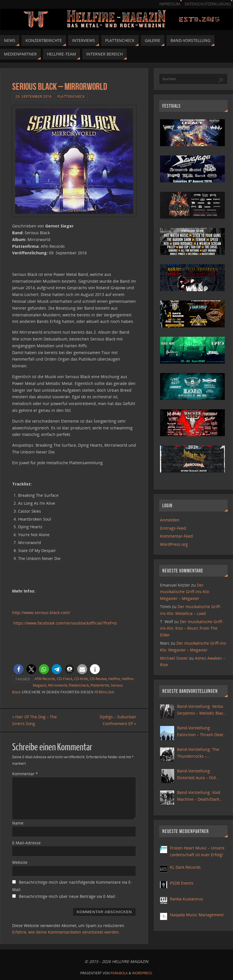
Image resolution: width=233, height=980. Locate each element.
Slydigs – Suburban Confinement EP (118, 720)
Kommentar (25, 774)
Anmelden (170, 520)
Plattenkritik (100, 685)
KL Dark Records (185, 867)
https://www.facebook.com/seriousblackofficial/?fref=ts (65, 623)
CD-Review (98, 679)
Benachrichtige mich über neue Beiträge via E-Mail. (68, 896)
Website (20, 862)
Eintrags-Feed (173, 528)
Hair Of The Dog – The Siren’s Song (34, 720)
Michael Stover (174, 658)
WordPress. (143, 973)
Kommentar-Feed (176, 536)
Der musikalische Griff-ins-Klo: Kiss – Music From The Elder (192, 628)
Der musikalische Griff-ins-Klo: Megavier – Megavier (185, 592)
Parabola (119, 973)
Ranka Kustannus (186, 899)
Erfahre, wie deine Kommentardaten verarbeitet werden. (66, 932)
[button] (19, 669)
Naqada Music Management (197, 915)
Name (18, 823)
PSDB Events (182, 883)
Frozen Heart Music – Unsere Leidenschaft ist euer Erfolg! (197, 851)
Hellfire (114, 679)
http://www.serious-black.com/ (41, 612)
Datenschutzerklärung (208, 4)
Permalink (104, 692)
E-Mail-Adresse (26, 843)
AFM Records (45, 679)
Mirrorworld (58, 685)
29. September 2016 (33, 96)
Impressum (170, 4)
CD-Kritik (81, 679)
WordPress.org (174, 544)
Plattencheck (71, 96)
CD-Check (65, 679)
